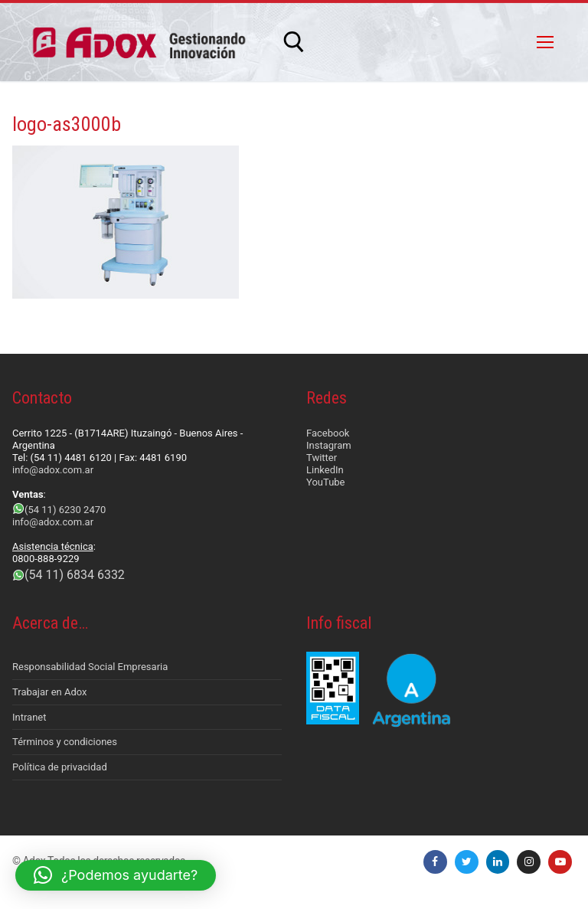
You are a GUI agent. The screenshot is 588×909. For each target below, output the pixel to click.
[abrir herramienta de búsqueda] (294, 42)
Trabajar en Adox (50, 692)
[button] (116, 875)
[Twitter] (467, 862)
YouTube (326, 482)
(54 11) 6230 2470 (65, 510)
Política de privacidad (60, 767)
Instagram (329, 445)
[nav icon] (545, 42)
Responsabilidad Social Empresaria (90, 667)
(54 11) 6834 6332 (75, 575)
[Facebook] (435, 862)
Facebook (328, 433)
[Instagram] (529, 862)
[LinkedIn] (498, 862)
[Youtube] (560, 862)
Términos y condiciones (65, 742)
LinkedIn (325, 470)
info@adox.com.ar (53, 470)
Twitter (322, 458)
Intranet (29, 717)
